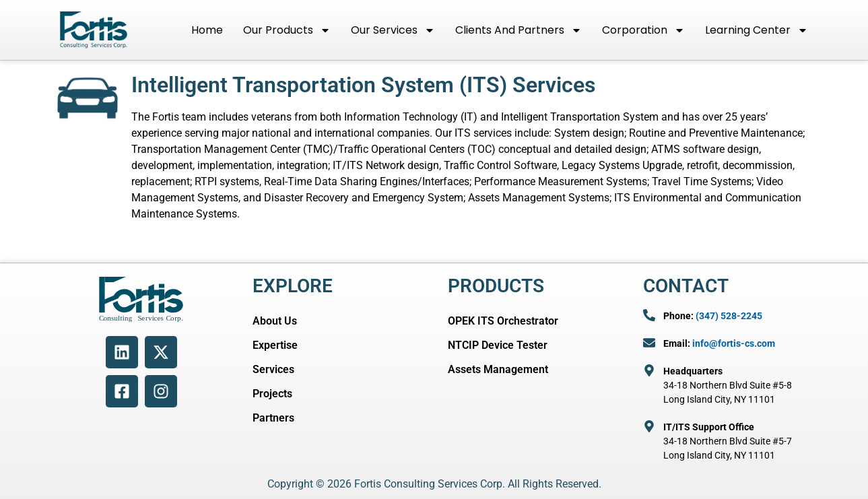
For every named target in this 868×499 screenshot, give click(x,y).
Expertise (275, 345)
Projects (272, 394)
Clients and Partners (519, 30)
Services (273, 369)
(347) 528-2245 (729, 316)
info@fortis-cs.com (734, 343)
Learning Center (757, 30)
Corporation (643, 30)
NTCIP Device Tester (498, 345)
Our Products (287, 30)
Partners (273, 418)
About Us (275, 321)
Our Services (393, 30)
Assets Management (498, 369)
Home (207, 30)
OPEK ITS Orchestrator (503, 321)
